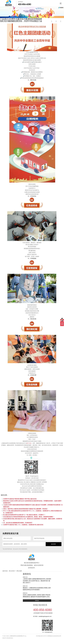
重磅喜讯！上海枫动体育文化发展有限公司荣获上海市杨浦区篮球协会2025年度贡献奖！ (37, 588)
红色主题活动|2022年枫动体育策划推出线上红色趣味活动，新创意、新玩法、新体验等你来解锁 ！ (29, 517)
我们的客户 (12, 571)
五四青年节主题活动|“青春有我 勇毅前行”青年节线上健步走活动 (20, 499)
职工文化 (29, 443)
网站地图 (19, 571)
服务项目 (5, 571)
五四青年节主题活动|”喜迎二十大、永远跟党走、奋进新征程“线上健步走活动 (23, 525)
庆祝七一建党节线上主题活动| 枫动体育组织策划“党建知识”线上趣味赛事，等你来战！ (26, 509)
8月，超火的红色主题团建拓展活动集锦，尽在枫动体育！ (18, 523)
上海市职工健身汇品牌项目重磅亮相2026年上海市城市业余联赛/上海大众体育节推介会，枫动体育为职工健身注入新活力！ (37, 580)
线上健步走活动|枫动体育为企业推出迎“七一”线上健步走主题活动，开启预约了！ (24, 515)
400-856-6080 (24, 4)
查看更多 (37, 601)
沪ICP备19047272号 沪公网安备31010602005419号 (49, 636)
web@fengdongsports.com (45, 616)
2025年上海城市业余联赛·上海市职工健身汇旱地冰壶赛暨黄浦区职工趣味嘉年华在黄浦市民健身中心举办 (37, 595)
